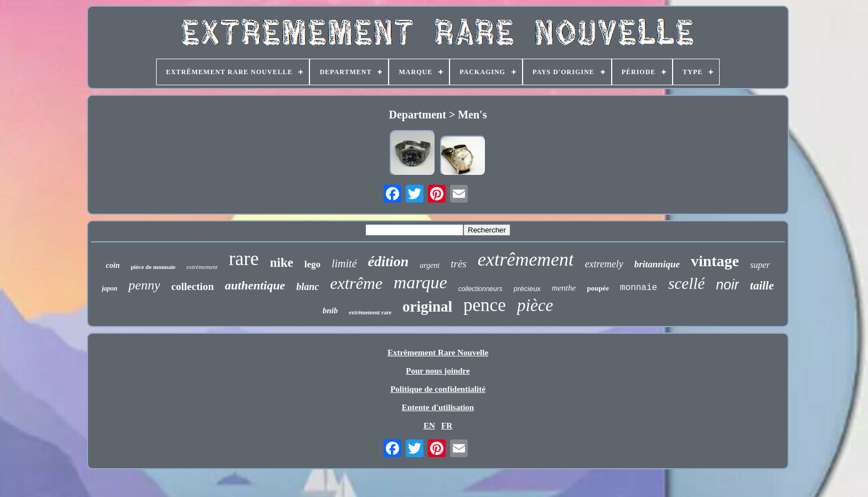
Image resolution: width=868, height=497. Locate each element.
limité (344, 263)
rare (244, 259)
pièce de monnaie (153, 267)
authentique (255, 285)
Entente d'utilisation (438, 407)
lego (312, 264)
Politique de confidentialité (438, 389)
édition (389, 262)
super (760, 265)
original (427, 307)
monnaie (639, 288)
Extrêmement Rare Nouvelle (438, 353)
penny (144, 285)
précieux (527, 289)
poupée (598, 288)
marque (420, 282)
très (459, 264)
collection (192, 286)
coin (113, 265)
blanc (308, 287)
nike (282, 263)
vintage (715, 261)
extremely (604, 264)
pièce (535, 305)
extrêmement (526, 259)
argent (430, 265)
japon (110, 288)
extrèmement (202, 267)
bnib (330, 310)
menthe (564, 288)
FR (447, 426)
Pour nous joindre (438, 371)
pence (485, 305)
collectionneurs (480, 289)
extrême (356, 283)
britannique (657, 264)
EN (429, 426)
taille (762, 286)
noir (727, 284)
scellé (686, 283)
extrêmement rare (370, 312)
